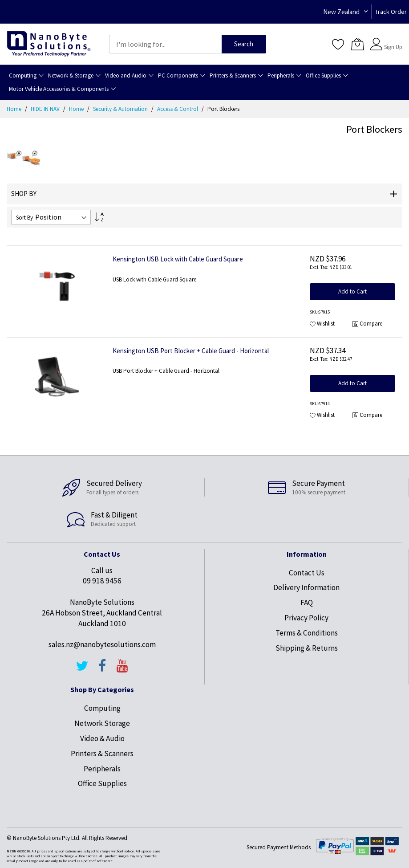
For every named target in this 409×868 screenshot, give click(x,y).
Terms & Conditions (307, 633)
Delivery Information (306, 587)
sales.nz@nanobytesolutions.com (102, 644)
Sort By (24, 218)
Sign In (392, 40)
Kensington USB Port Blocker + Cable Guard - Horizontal (191, 351)
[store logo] (49, 44)
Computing (102, 708)
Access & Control (178, 109)
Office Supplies (102, 783)
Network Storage (102, 723)
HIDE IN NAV (46, 109)
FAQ (307, 603)
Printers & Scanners (102, 754)
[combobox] (165, 44)
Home (15, 109)
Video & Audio (102, 738)
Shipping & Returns (307, 648)
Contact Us (307, 573)
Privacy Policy (306, 618)
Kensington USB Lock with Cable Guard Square (178, 259)
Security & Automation (121, 109)
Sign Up (393, 47)
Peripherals (102, 769)
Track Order (391, 12)
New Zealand (341, 12)
